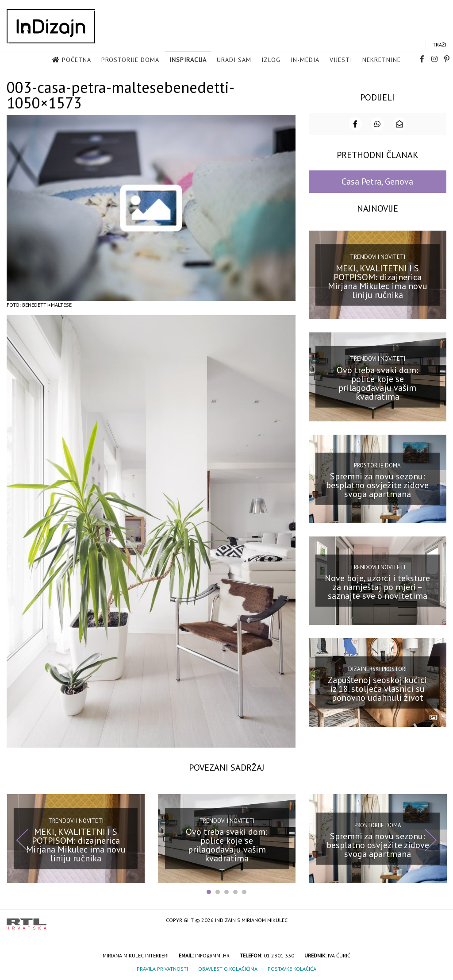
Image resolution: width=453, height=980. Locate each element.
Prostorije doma (130, 60)
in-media (305, 60)
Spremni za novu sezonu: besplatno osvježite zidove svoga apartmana (377, 485)
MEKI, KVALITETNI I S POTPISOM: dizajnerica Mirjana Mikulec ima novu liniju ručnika (378, 281)
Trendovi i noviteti (378, 257)
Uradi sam (234, 60)
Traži (440, 44)
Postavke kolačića (292, 968)
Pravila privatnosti (162, 968)
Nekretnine (382, 60)
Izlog (271, 60)
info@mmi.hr (212, 955)
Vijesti (341, 60)
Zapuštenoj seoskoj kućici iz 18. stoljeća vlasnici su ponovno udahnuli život (377, 688)
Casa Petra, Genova (377, 181)
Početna (77, 60)
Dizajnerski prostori (377, 669)
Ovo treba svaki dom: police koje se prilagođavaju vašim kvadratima (378, 383)
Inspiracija (188, 60)
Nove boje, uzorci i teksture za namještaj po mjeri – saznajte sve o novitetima (377, 586)
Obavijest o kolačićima (228, 968)
